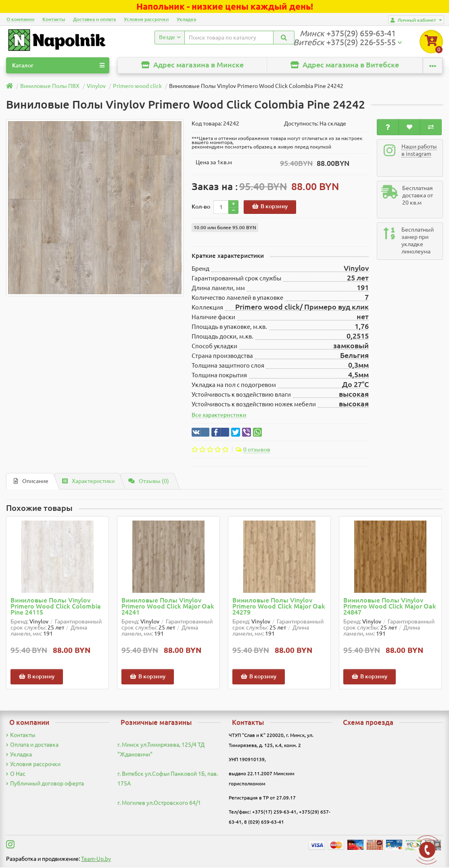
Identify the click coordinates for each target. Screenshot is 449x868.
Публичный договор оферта (45, 784)
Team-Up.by (96, 860)
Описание (31, 482)
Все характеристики (219, 416)
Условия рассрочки (146, 19)
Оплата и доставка (32, 745)
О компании (20, 19)
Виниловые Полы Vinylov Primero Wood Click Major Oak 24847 (390, 607)
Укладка (186, 19)
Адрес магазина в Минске (192, 66)
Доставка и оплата (94, 19)
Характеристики (88, 482)
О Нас (16, 774)
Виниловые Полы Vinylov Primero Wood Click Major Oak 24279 (279, 607)
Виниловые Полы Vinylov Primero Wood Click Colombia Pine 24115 (56, 607)
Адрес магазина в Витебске (345, 66)
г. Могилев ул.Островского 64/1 (159, 803)
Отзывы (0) (149, 482)
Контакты (54, 19)
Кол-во (201, 207)
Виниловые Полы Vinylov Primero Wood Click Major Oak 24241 (168, 607)
